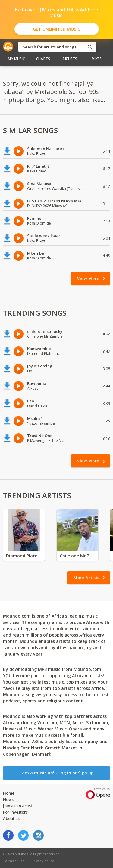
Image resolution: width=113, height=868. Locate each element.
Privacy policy (43, 861)
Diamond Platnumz (24, 556)
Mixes (97, 59)
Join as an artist (18, 806)
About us (11, 818)
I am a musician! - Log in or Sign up (57, 773)
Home (9, 793)
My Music (16, 59)
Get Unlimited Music (56, 29)
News (8, 799)
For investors (15, 812)
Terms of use (14, 861)
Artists (70, 59)
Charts (43, 59)
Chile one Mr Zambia (77, 556)
